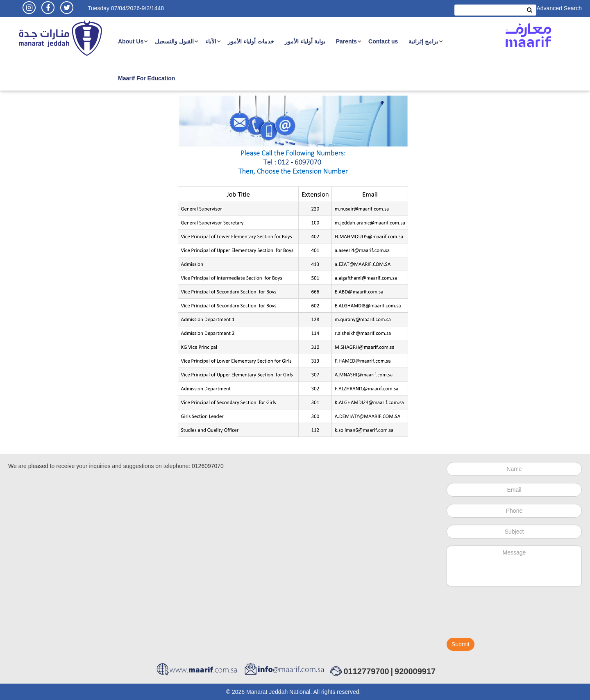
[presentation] (509, 616)
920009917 (415, 671)
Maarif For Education (146, 78)
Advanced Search (559, 8)
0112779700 (366, 671)
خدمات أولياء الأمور (251, 41)
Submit (461, 644)
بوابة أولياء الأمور (305, 41)
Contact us (383, 41)
